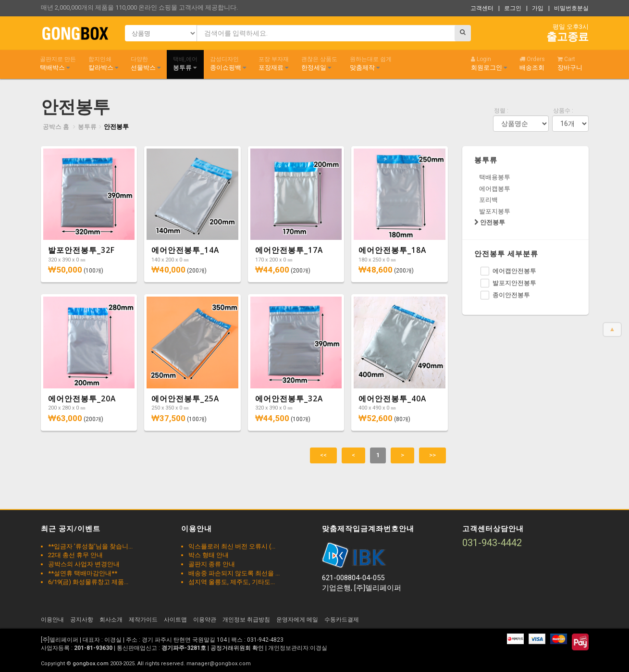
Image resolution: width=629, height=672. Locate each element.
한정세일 (319, 63)
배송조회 (532, 63)
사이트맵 (175, 620)
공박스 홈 (56, 127)
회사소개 (111, 620)
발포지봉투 (495, 211)
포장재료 (274, 63)
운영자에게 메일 (297, 620)
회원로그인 (489, 63)
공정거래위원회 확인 (237, 648)
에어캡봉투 (495, 189)
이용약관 (205, 620)
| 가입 (535, 8)
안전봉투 (116, 127)
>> (432, 455)
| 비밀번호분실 (568, 8)
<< (323, 455)
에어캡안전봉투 (508, 271)
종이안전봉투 (505, 295)
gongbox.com (91, 664)
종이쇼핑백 (228, 63)
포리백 (488, 200)
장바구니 (570, 63)
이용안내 (52, 620)
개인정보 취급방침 (246, 620)
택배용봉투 (495, 177)
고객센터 (482, 8)
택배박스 (58, 63)
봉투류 (185, 63)
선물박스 (146, 63)
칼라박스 (103, 63)
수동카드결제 (342, 620)
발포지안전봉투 (508, 283)
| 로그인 (510, 8)
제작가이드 (143, 620)
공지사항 (82, 620)
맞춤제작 (371, 63)
